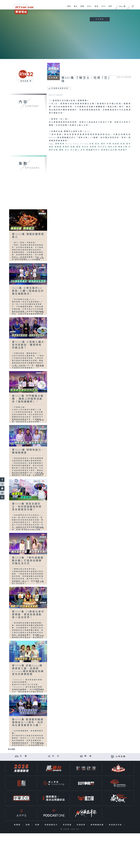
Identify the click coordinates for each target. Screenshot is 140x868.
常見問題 (68, 825)
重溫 (96, 7)
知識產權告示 (52, 825)
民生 (97, 144)
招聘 (28, 825)
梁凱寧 (93, 147)
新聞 (81, 7)
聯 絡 (88, 756)
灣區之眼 (123, 147)
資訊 (103, 144)
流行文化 (102, 147)
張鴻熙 (66, 147)
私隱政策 (82, 825)
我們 (109, 7)
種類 (61, 150)
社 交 (56, 756)
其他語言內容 (116, 825)
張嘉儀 (58, 147)
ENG (121, 6)
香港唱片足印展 (109, 150)
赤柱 (83, 150)
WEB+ (89, 7)
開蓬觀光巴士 (93, 150)
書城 (78, 147)
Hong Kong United (77, 144)
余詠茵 (116, 144)
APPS (103, 7)
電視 (68, 7)
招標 (38, 825)
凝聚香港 (60, 144)
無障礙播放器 (98, 825)
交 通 (24, 756)
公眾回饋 (121, 757)
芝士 (67, 150)
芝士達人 (75, 150)
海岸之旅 (113, 147)
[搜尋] (133, 6)
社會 (92, 144)
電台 (75, 7)
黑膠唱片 (123, 150)
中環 (109, 144)
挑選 (73, 147)
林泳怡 (85, 147)
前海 (123, 144)
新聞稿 (18, 825)
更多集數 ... (12, 749)
